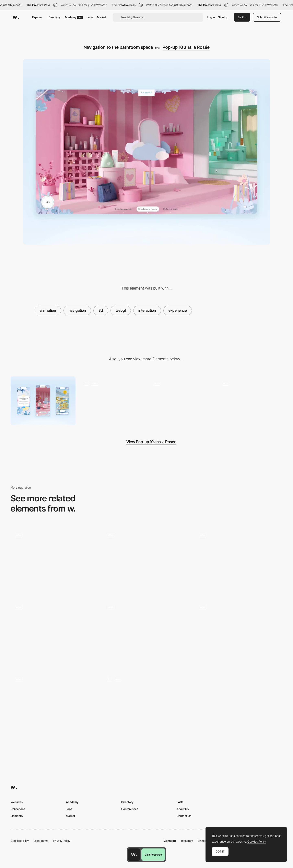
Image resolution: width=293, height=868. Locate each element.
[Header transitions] (146, 705)
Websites (17, 802)
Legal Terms (41, 841)
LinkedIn (203, 841)
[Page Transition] (55, 561)
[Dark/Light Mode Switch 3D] (146, 633)
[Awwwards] (16, 17)
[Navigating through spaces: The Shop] (181, 401)
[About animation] (238, 633)
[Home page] (55, 633)
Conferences (130, 809)
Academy (74, 17)
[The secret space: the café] (250, 401)
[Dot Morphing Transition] (55, 705)
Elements (17, 816)
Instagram (187, 841)
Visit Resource (153, 855)
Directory (55, 17)
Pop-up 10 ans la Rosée (186, 47)
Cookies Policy (20, 841)
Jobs (90, 17)
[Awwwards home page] (134, 855)
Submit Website (267, 17)
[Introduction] (112, 401)
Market (102, 17)
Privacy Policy (62, 841)
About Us (183, 809)
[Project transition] (146, 561)
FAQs (180, 802)
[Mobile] (43, 401)
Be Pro (242, 17)
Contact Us (184, 816)
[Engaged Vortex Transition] (238, 561)
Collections (18, 809)
